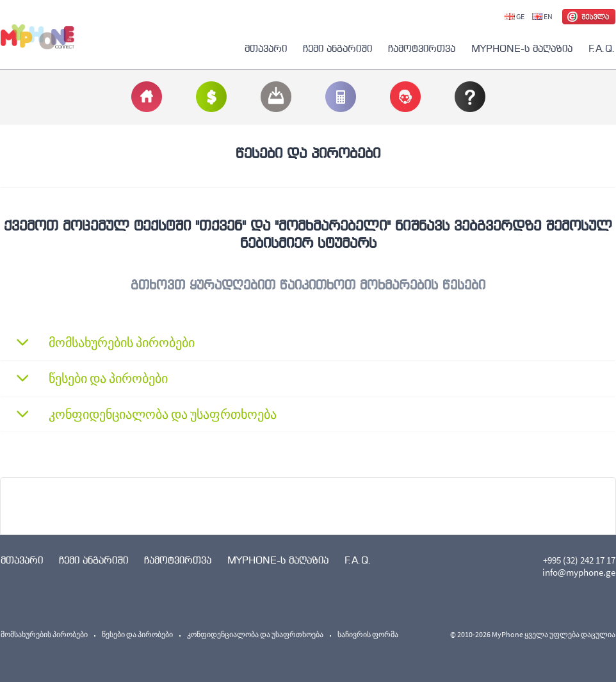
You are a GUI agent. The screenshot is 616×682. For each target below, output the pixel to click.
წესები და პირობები (137, 634)
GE (515, 16)
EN (542, 16)
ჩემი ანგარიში (337, 48)
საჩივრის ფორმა (368, 634)
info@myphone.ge (579, 572)
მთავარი (266, 48)
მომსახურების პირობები (44, 634)
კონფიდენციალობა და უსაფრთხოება (255, 634)
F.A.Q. (602, 48)
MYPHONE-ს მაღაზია (522, 48)
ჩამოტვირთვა (422, 48)
